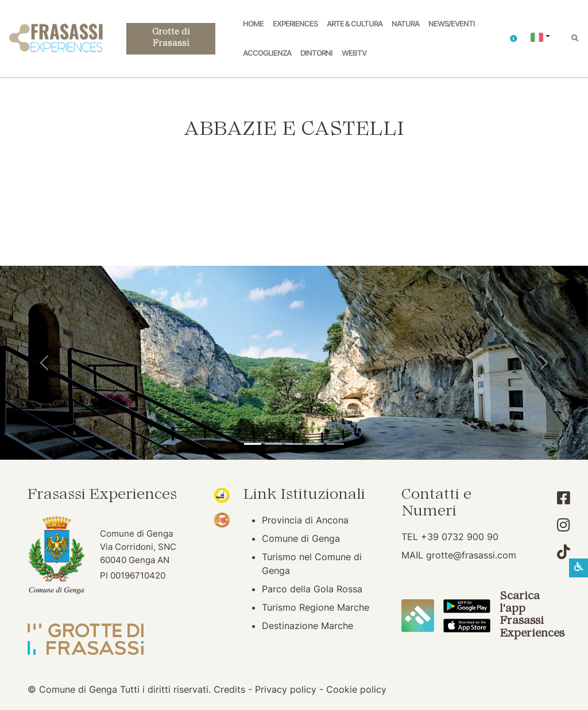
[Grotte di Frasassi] (273, 444)
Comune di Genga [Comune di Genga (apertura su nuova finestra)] (301, 538)
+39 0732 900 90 (460, 537)
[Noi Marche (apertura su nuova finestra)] (222, 494)
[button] (513, 39)
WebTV (354, 53)
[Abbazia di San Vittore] (315, 444)
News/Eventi (452, 24)
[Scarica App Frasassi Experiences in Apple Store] (467, 624)
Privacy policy (286, 689)
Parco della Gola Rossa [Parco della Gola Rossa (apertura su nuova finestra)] (312, 589)
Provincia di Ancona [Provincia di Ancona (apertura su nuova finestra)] (305, 520)
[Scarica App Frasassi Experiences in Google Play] (467, 606)
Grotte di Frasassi (171, 38)
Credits (229, 689)
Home (253, 24)
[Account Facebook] (564, 498)
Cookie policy (356, 689)
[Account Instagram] (564, 525)
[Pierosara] (294, 444)
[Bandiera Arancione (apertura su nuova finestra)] (222, 519)
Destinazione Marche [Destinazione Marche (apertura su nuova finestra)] (307, 626)
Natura (405, 24)
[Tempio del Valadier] (253, 444)
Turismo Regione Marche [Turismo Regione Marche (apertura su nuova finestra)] (316, 607)
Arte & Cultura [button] (355, 24)
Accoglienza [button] (267, 53)
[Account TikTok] (564, 552)
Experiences (295, 24)
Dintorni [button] (316, 53)
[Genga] (335, 444)
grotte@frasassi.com (471, 555)
